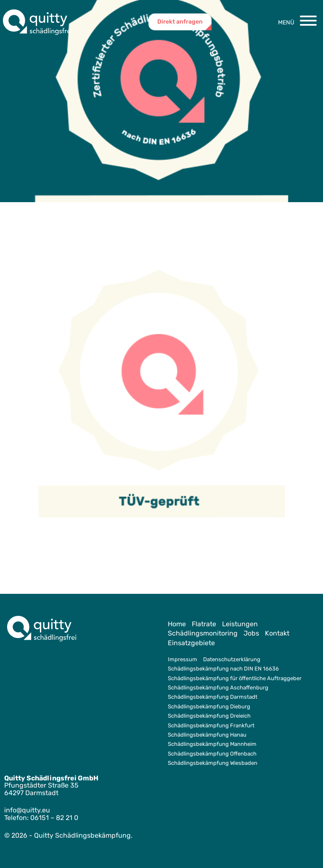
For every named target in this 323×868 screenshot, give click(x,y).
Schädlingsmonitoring (203, 633)
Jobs (251, 633)
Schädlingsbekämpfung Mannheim (212, 744)
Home (177, 624)
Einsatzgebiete (191, 643)
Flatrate (204, 624)
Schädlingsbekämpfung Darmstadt (213, 697)
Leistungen (240, 624)
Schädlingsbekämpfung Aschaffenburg (218, 688)
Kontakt (277, 633)
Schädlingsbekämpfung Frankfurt (211, 725)
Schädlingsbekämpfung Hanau (207, 735)
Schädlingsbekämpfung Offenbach (212, 754)
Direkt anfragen (180, 22)
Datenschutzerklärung (232, 659)
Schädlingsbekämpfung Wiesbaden (213, 763)
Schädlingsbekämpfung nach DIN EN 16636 (223, 669)
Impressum (183, 659)
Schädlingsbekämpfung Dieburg (209, 706)
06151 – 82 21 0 (54, 818)
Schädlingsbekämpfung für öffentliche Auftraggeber (235, 678)
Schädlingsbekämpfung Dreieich (209, 716)
